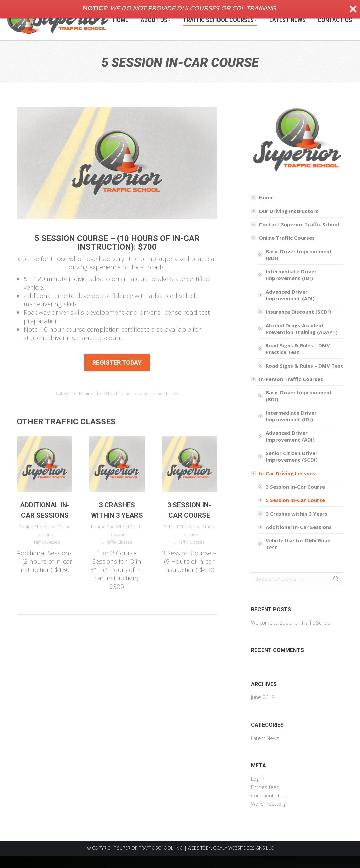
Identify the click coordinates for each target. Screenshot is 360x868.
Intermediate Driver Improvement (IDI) (291, 287)
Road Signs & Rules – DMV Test (304, 378)
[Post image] (45, 476)
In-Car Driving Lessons (284, 485)
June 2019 (263, 709)
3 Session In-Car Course (295, 499)
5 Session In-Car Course (295, 512)
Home (266, 210)
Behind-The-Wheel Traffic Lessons (113, 406)
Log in (258, 791)
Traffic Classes (164, 406)
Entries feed (265, 799)
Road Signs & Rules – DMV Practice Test (298, 361)
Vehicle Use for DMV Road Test (298, 556)
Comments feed (270, 807)
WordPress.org (268, 816)
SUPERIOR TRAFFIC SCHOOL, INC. (150, 860)
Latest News (265, 750)
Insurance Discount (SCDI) (298, 324)
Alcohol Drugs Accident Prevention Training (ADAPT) (302, 341)
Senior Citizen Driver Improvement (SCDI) (292, 468)
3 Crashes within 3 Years (296, 526)
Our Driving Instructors (289, 223)
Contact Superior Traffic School (299, 236)
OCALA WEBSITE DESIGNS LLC (243, 860)
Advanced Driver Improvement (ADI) (290, 307)
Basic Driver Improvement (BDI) (299, 267)
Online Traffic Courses (283, 250)
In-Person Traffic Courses (288, 391)
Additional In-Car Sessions (299, 539)
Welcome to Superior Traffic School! (292, 635)
